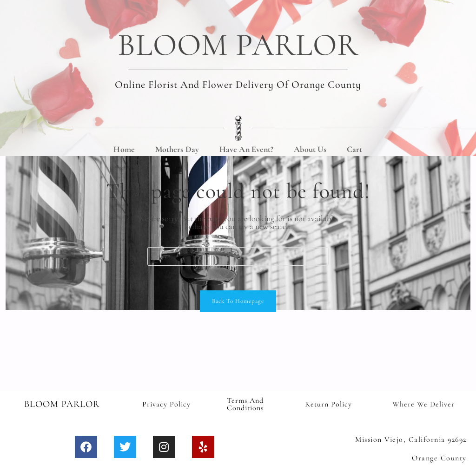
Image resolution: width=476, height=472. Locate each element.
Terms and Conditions (245, 403)
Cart (354, 145)
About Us (310, 145)
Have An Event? (246, 145)
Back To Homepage (238, 300)
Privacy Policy (166, 403)
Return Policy (328, 403)
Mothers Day (177, 145)
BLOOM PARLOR (238, 43)
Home (124, 145)
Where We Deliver (423, 403)
